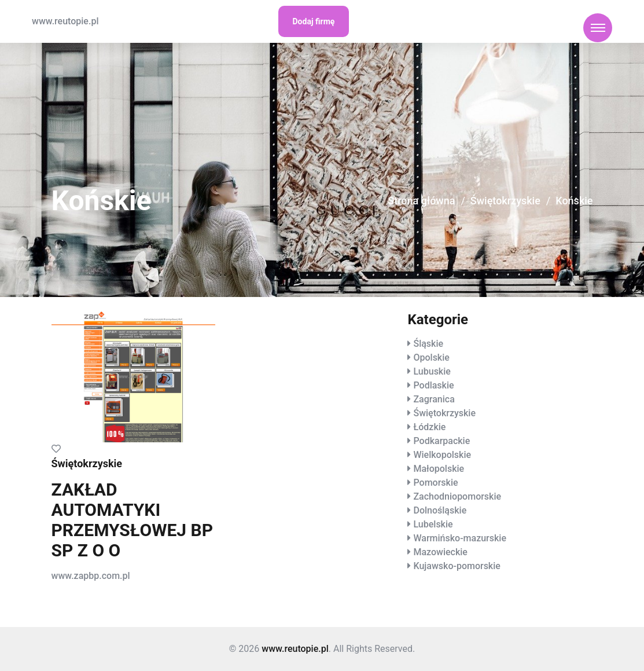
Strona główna (421, 201)
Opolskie (431, 357)
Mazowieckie (440, 552)
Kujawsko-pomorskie (457, 566)
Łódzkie (429, 427)
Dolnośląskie (440, 510)
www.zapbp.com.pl (91, 576)
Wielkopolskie (442, 455)
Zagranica (434, 399)
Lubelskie (433, 524)
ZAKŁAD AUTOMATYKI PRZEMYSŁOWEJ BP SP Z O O (133, 520)
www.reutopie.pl (65, 21)
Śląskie (428, 344)
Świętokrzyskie (505, 201)
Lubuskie (432, 371)
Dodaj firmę (314, 21)
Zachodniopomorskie (457, 496)
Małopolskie (439, 469)
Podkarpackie (441, 441)
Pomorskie (435, 483)
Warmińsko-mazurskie (460, 538)
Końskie (574, 201)
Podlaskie (433, 385)
